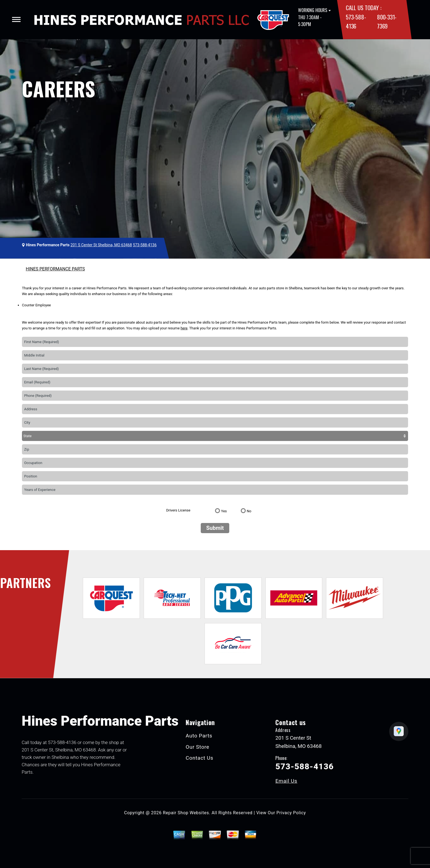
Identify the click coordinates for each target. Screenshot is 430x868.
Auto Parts (199, 736)
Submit (215, 528)
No (249, 511)
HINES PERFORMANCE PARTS (55, 269)
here (184, 328)
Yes (224, 511)
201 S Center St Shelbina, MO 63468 (101, 245)
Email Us (286, 781)
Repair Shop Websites (186, 813)
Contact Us (200, 758)
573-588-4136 (145, 245)
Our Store (197, 747)
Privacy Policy (291, 813)
